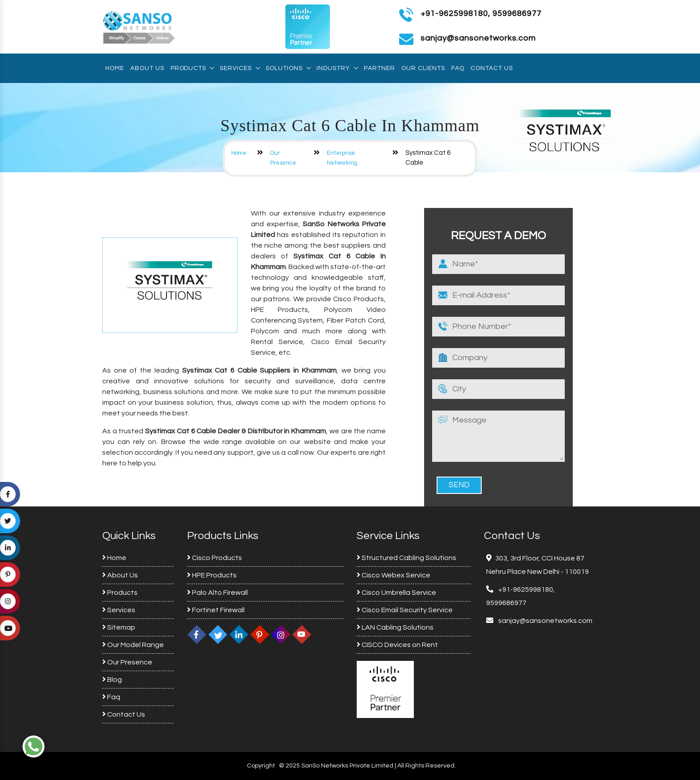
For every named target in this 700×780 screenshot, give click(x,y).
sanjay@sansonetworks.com (545, 621)
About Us (147, 68)
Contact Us (492, 68)
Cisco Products (215, 558)
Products (192, 68)
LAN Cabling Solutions (395, 627)
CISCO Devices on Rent (397, 645)
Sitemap (119, 627)
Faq (458, 68)
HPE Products (212, 575)
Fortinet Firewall (216, 610)
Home (115, 68)
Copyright (261, 766)
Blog (112, 680)
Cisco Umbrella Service (396, 593)
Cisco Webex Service (394, 575)
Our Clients (423, 68)
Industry (337, 68)
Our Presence (127, 662)
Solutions (288, 68)
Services (240, 68)
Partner (379, 68)
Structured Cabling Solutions (406, 558)
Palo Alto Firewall (217, 593)
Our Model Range (133, 645)
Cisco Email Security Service (405, 610)
